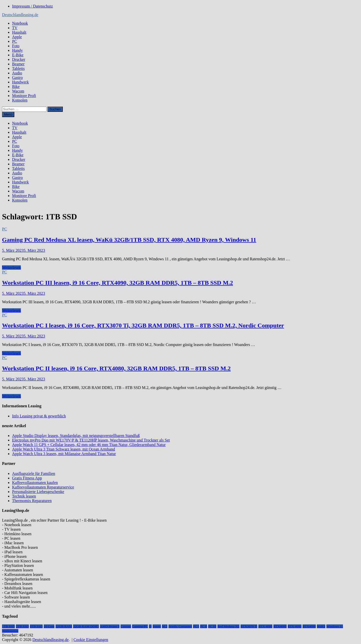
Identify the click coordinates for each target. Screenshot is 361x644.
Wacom (18, 91)
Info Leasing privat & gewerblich (39, 416)
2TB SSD (22, 626)
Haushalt (19, 32)
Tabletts (18, 68)
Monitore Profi (24, 96)
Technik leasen (24, 496)
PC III (212, 626)
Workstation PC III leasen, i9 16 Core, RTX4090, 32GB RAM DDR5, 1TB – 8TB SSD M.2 (117, 283)
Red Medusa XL (228, 626)
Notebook (20, 23)
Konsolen (20, 100)
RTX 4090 (295, 626)
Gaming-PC (140, 626)
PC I (196, 626)
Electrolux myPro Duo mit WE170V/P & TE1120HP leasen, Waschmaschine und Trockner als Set (91, 440)
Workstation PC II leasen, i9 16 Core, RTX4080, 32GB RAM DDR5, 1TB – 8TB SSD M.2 (116, 368)
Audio (17, 73)
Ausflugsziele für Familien (34, 474)
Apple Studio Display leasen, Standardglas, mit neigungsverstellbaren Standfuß (76, 436)
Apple (17, 37)
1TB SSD (8, 626)
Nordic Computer (180, 626)
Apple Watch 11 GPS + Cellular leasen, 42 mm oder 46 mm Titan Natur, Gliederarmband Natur (89, 445)
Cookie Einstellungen (91, 640)
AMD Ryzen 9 (110, 626)
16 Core (49, 626)
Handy (17, 50)
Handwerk (20, 82)
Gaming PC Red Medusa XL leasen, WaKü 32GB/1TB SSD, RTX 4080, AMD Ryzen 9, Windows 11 (129, 240)
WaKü (321, 626)
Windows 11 (335, 626)
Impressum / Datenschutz (33, 6)
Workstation (10, 631)
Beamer (18, 64)
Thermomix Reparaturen (32, 501)
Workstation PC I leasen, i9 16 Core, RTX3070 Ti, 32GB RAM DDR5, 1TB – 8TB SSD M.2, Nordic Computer (143, 325)
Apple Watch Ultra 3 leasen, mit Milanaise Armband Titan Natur (64, 454)
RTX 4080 (265, 626)
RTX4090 (309, 626)
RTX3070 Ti (249, 626)
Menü (8, 114)
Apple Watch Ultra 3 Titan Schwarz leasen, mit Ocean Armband (64, 449)
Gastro (17, 78)
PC (15, 41)
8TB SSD (36, 626)
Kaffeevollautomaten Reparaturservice (43, 487)
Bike (16, 87)
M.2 (165, 626)
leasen (157, 626)
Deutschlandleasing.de (20, 15)
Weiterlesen (11, 267)
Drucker (19, 59)
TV (15, 28)
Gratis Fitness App (27, 478)
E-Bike (18, 55)
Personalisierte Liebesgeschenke (38, 492)
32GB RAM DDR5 (86, 626)
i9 (150, 626)
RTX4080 (280, 626)
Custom (126, 626)
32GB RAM (64, 626)
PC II (204, 626)
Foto (16, 46)
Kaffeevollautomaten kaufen (35, 483)
